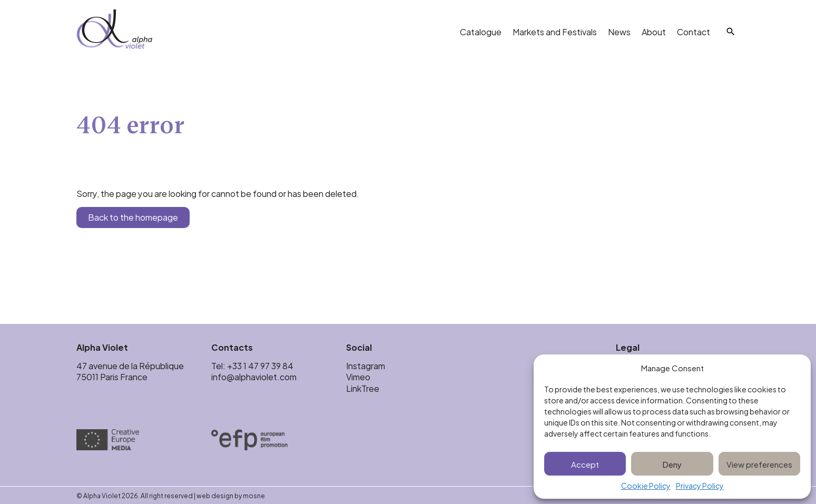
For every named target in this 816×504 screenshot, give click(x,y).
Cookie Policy (646, 486)
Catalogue (481, 31)
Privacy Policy (700, 486)
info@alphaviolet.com (254, 376)
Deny (672, 464)
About (654, 31)
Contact (694, 31)
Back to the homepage (133, 217)
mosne (254, 495)
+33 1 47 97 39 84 (261, 365)
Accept (585, 464)
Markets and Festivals (555, 31)
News (619, 31)
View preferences (759, 464)
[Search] (731, 32)
